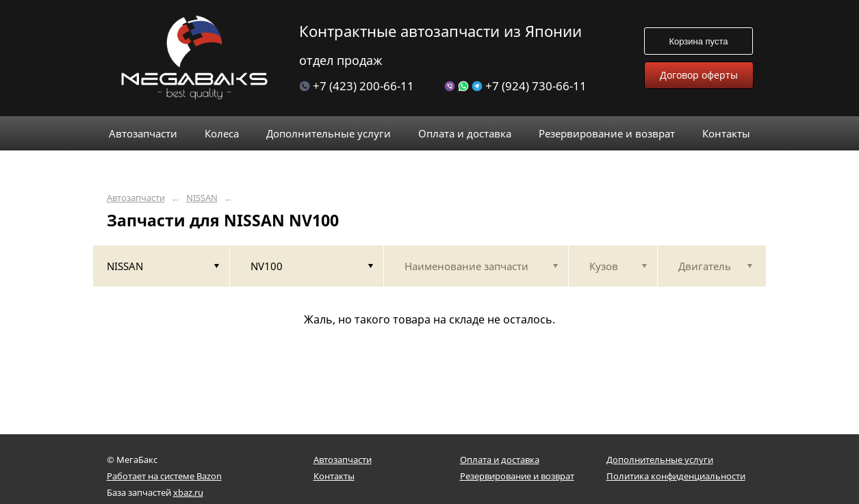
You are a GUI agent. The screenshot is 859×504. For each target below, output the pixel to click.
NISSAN (202, 198)
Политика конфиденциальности (676, 476)
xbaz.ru (188, 492)
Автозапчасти (136, 198)
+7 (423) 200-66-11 (357, 86)
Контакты (334, 476)
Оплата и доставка (500, 460)
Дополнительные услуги (660, 460)
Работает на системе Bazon (164, 476)
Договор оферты (699, 75)
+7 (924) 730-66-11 (515, 86)
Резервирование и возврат (517, 476)
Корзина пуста (698, 41)
